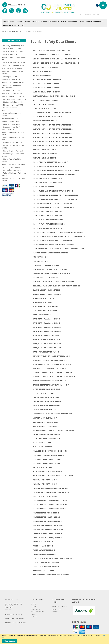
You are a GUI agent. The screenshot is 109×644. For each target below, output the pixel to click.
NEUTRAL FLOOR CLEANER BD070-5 (46, 434)
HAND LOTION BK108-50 (42, 315)
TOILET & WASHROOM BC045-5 (45, 554)
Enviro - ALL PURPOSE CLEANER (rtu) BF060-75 (51, 162)
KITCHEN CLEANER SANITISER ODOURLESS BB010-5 (52, 373)
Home (4, 31)
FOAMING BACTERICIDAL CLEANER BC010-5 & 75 (51, 273)
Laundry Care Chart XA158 (13, 167)
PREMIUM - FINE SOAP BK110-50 (45, 484)
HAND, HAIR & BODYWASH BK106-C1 (47, 348)
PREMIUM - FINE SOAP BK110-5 (45, 480)
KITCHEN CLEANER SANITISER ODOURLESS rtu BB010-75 (54, 377)
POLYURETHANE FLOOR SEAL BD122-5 (47, 472)
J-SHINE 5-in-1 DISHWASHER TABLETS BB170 (50, 368)
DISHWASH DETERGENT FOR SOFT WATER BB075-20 (52, 141)
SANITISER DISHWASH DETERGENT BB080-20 (50, 505)
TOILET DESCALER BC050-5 (43, 546)
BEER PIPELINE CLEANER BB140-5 (45, 100)
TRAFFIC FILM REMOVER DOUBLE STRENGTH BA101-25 (53, 558)
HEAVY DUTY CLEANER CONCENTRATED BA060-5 (51, 356)
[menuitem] (6, 21)
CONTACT (34, 604)
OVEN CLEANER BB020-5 (42, 443)
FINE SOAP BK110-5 (40, 257)
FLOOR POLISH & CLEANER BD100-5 (46, 265)
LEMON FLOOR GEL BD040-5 (43, 393)
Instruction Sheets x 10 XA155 (14, 143)
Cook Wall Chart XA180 (12, 90)
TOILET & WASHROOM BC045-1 (45, 550)
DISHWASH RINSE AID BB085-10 (45, 150)
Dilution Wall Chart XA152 (13, 102)
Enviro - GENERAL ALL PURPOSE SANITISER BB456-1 (53, 55)
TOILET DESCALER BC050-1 (43, 542)
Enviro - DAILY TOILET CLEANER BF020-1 (48, 179)
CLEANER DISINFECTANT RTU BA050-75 (48, 117)
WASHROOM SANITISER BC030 (44, 571)
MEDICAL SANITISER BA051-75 (44, 410)
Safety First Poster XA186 (12, 68)
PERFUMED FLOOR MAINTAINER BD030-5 (48, 455)
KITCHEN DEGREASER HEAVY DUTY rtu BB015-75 (51, 385)
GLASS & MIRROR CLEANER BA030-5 (46, 290)
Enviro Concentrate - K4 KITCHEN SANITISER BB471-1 (53, 240)
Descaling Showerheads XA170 (15, 99)
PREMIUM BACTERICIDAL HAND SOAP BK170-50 (51, 492)
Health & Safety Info (16, 31)
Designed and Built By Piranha (16, 623)
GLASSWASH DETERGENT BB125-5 (45, 306)
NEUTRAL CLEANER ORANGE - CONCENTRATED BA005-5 (54, 430)
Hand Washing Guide (11, 121)
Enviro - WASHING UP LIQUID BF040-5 (47, 228)
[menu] (54, 23)
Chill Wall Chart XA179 (12, 79)
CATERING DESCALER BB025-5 (44, 104)
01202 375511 (17, 4)
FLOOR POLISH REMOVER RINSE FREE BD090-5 (50, 269)
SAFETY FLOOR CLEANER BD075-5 (45, 496)
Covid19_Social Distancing (13, 51)
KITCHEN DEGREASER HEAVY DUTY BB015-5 (49, 381)
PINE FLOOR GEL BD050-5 (42, 467)
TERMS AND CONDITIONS (60, 607)
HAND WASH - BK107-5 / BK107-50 (46, 335)
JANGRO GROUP (35, 609)
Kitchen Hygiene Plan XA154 (14, 151)
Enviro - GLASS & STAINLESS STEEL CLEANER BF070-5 (53, 203)
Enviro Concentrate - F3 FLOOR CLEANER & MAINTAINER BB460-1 (58, 232)
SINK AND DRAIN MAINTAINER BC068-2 (48, 525)
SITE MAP (33, 607)
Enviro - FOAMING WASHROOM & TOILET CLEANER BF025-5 (55, 195)
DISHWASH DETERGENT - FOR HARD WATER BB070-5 (53, 133)
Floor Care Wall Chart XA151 (14, 118)
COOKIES (55, 612)
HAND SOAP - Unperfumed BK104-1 (46, 319)
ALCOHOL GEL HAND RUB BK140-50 (46, 88)
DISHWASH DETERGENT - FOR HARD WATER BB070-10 (53, 125)
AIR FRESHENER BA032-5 (42, 71)
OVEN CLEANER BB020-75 (42, 447)
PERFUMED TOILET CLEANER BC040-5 (47, 463)
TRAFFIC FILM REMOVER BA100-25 (46, 567)
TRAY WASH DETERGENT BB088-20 (46, 562)
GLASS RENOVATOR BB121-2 (43, 298)
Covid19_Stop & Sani (11, 54)
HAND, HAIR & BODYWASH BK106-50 (47, 344)
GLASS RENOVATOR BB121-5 (43, 302)
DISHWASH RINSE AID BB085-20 (45, 154)
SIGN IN (33, 614)
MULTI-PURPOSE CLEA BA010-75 (45, 418)
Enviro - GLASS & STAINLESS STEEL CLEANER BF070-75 (53, 207)
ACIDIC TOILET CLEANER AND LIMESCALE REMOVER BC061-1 (56, 59)
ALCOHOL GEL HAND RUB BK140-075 (47, 79)
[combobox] (93, 15)
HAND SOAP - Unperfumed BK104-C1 (47, 331)
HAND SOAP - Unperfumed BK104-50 (47, 327)
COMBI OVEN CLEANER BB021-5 (45, 121)
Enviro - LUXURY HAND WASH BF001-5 (47, 216)
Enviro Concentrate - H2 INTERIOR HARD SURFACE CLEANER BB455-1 (59, 236)
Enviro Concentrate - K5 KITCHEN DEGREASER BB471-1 (53, 245)
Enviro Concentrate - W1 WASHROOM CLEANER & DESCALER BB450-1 (59, 249)
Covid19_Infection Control (13, 49)
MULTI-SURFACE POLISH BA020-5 (45, 422)
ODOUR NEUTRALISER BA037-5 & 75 (46, 439)
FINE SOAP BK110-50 (41, 261)
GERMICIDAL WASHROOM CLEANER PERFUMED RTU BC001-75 (56, 286)
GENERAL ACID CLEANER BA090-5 (45, 278)
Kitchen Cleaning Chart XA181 (14, 164)
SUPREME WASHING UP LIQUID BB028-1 (48, 534)
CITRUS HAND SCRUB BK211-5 (44, 108)
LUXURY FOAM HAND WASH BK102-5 (47, 397)
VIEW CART (34, 617)
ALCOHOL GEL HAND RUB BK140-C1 (46, 92)
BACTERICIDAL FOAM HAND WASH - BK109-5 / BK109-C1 (54, 96)
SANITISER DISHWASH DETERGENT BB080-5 (49, 509)
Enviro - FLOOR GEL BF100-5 (43, 187)
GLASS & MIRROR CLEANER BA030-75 (47, 294)
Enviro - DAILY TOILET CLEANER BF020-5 (48, 183)
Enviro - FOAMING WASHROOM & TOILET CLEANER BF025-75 (56, 199)
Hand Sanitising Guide (12, 124)
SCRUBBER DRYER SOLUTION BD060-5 (47, 517)
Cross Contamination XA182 (14, 96)
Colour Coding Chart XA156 (13, 82)
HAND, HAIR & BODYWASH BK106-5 (46, 340)
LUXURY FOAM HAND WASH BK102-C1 (47, 401)
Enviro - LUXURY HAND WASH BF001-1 (47, 212)
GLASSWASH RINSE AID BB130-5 (45, 311)
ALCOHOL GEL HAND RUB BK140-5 (46, 84)
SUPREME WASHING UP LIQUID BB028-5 (48, 538)
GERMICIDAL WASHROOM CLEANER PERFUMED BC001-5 (54, 282)
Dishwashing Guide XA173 (13, 105)
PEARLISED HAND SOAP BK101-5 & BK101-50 (50, 451)
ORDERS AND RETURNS (37, 612)
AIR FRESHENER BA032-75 (43, 75)
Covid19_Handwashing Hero (14, 46)
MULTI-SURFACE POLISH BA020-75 (46, 426)
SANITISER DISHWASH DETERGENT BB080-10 (50, 500)
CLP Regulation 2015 (11, 76)
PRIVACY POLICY (57, 609)
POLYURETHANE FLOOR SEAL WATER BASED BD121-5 (53, 476)
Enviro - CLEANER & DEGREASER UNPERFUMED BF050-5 (54, 174)
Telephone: (13, 614)
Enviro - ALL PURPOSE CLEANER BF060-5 (48, 166)
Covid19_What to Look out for (14, 63)
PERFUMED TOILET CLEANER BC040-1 (47, 459)
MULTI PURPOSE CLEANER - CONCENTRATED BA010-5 (53, 414)
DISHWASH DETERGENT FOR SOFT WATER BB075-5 (52, 146)
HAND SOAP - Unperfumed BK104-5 (46, 323)
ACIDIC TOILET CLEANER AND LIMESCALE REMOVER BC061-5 (56, 63)
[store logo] (58, 7)
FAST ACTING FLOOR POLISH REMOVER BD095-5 (51, 253)
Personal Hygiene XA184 (12, 170)
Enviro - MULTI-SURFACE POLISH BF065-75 (49, 224)
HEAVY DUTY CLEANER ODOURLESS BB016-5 (50, 360)
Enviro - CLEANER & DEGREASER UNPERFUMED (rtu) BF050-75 (56, 170)
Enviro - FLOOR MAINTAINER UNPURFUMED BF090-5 (53, 191)
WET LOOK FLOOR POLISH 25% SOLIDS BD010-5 (51, 575)
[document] (54, 639)
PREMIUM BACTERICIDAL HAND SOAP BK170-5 (51, 488)
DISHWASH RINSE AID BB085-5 (44, 158)
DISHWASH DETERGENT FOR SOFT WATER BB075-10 (52, 137)
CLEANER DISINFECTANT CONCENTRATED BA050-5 (52, 113)
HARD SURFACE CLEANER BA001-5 (46, 352)
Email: (14, 618)
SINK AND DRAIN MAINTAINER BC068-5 (48, 529)
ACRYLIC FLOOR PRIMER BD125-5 (45, 67)
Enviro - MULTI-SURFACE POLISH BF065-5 (49, 220)
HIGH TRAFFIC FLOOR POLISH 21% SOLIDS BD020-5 (52, 364)
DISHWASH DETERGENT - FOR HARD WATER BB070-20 (53, 129)
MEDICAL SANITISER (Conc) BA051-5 (46, 406)
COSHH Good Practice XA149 (14, 93)
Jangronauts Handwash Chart (14, 65)
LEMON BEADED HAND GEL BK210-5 (46, 389)
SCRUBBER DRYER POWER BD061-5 (46, 513)
